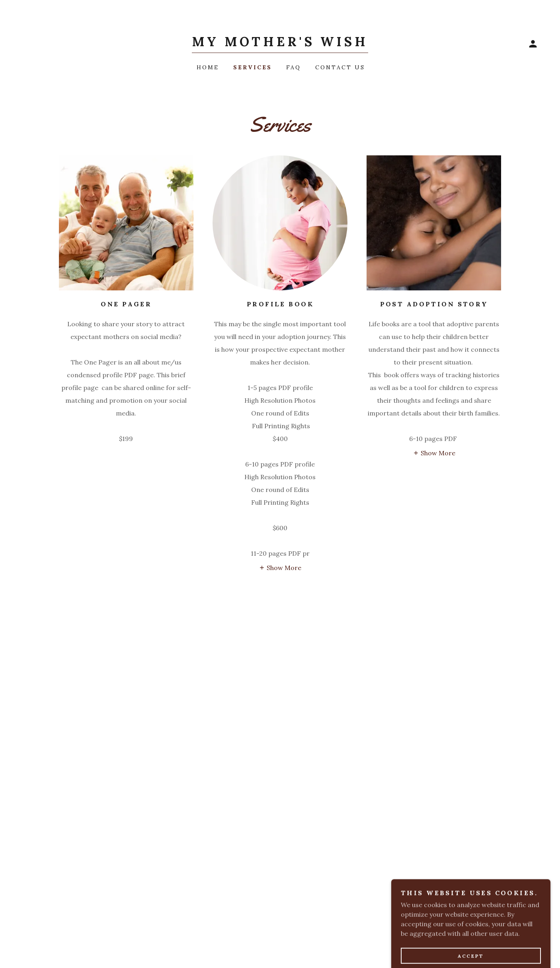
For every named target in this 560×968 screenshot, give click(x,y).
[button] (533, 44)
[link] (280, 44)
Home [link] (208, 67)
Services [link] (253, 67)
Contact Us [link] (340, 67)
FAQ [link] (294, 67)
